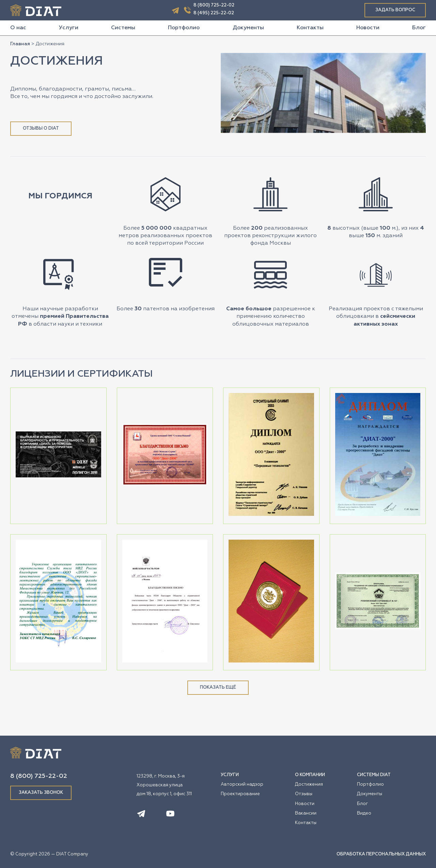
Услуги (69, 28)
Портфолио (184, 28)
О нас (18, 28)
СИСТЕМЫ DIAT (374, 775)
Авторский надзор (242, 784)
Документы (248, 28)
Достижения (309, 784)
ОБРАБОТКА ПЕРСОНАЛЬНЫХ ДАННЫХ (381, 854)
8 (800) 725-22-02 (214, 5)
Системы (123, 28)
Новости (368, 28)
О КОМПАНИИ (310, 775)
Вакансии (306, 813)
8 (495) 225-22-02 (214, 13)
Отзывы (304, 794)
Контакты (310, 28)
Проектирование (240, 794)
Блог (419, 28)
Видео (364, 813)
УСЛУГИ (230, 775)
